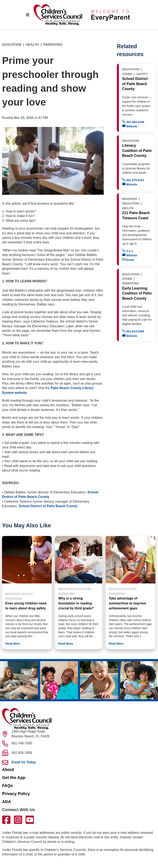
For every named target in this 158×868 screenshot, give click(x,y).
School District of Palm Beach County (48, 506)
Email (128, 260)
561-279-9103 (133, 180)
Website (130, 126)
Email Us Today (24, 762)
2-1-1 (128, 251)
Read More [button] (13, 644)
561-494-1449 (133, 122)
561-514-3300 (133, 331)
